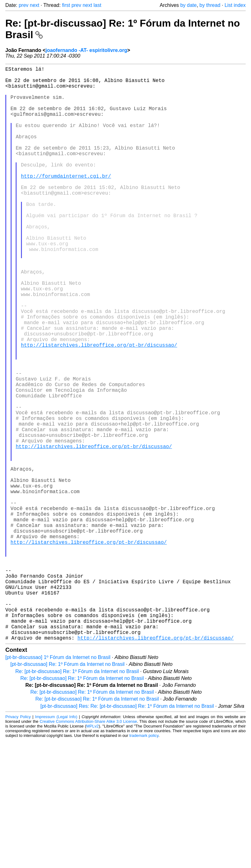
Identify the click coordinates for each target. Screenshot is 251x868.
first (66, 5)
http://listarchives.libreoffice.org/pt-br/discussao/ (99, 407)
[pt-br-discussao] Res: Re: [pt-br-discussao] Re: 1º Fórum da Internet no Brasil (127, 834)
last (97, 5)
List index (235, 5)
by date (188, 5)
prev (24, 5)
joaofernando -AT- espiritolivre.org (86, 50)
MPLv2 (93, 854)
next (34, 5)
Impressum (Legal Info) (56, 844)
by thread (210, 5)
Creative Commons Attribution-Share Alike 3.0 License (88, 849)
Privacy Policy (18, 844)
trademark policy (144, 863)
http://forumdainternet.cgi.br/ (66, 201)
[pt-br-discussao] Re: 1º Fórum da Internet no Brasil (67, 792)
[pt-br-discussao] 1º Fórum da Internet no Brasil (58, 785)
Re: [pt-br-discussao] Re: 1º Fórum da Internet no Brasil (77, 799)
